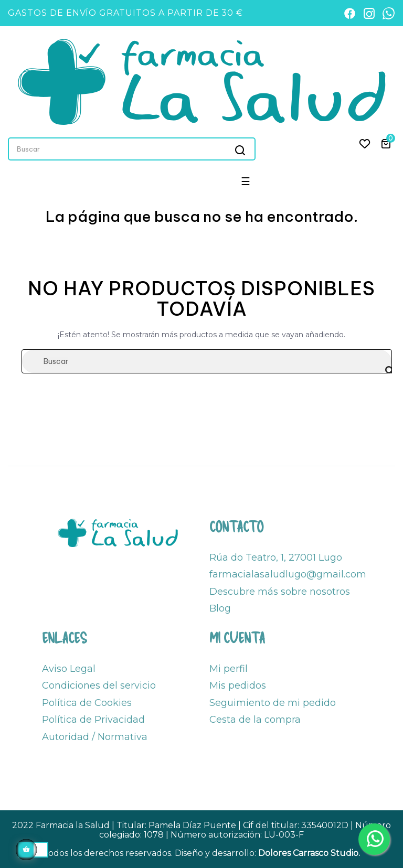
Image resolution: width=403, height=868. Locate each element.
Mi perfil (229, 669)
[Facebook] (350, 13)
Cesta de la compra (255, 720)
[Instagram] (369, 13)
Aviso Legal (69, 669)
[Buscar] (207, 361)
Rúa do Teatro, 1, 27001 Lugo (276, 558)
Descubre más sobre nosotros (280, 592)
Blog (220, 608)
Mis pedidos (238, 685)
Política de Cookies (87, 703)
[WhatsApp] (389, 13)
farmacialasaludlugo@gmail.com (288, 574)
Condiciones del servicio (99, 685)
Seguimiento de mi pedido (273, 703)
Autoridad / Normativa (95, 737)
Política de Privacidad (93, 720)
